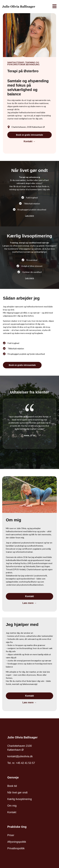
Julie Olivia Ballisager (22, 737)
